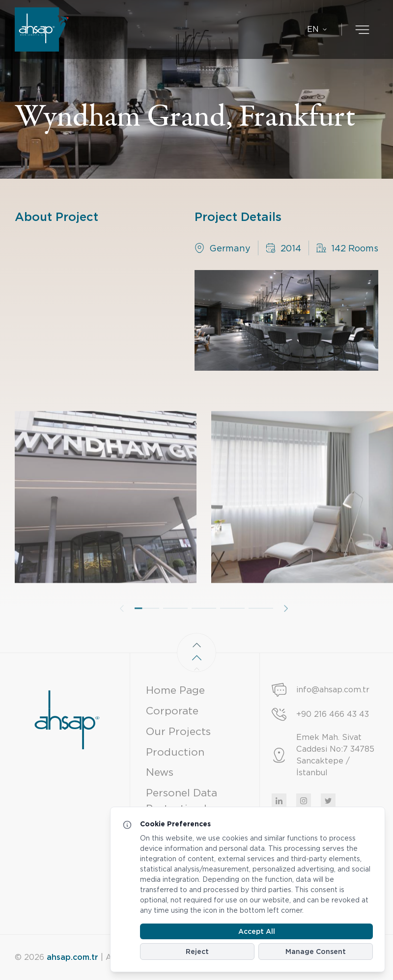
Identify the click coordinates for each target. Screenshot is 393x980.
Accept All (257, 931)
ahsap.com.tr (72, 957)
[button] (147, 623)
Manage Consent (316, 952)
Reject (197, 952)
